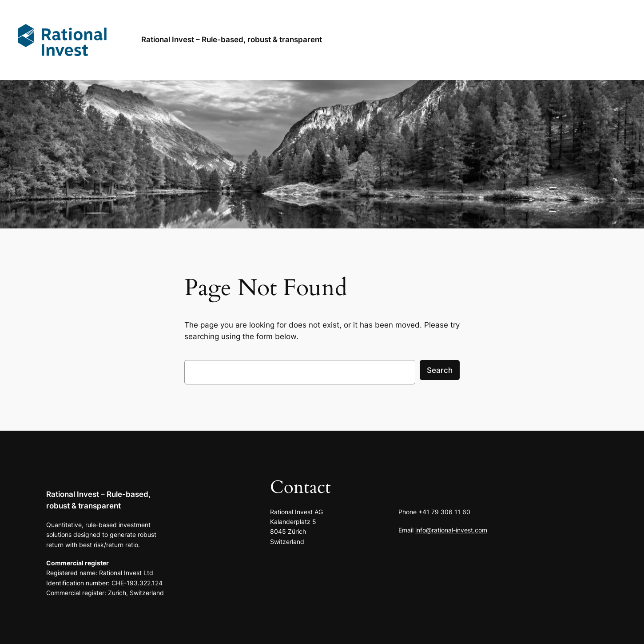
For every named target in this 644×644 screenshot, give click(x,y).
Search (440, 370)
